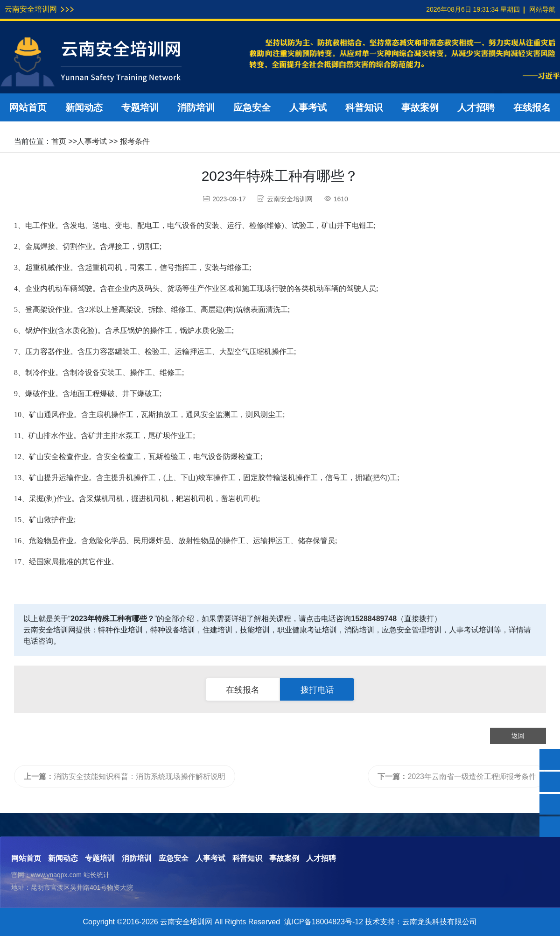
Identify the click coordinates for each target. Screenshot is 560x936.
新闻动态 (84, 107)
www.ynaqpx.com (56, 875)
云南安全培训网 (31, 9)
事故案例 (420, 107)
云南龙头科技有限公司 (440, 922)
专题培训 (140, 107)
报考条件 (135, 141)
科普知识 (364, 107)
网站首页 (28, 107)
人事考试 (308, 107)
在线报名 (532, 107)
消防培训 (196, 107)
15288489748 (374, 619)
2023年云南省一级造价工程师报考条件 (457, 776)
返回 (518, 736)
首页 (59, 141)
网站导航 (542, 9)
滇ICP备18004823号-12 (324, 922)
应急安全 (252, 107)
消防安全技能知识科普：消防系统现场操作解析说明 (125, 776)
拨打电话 (317, 690)
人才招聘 (476, 107)
